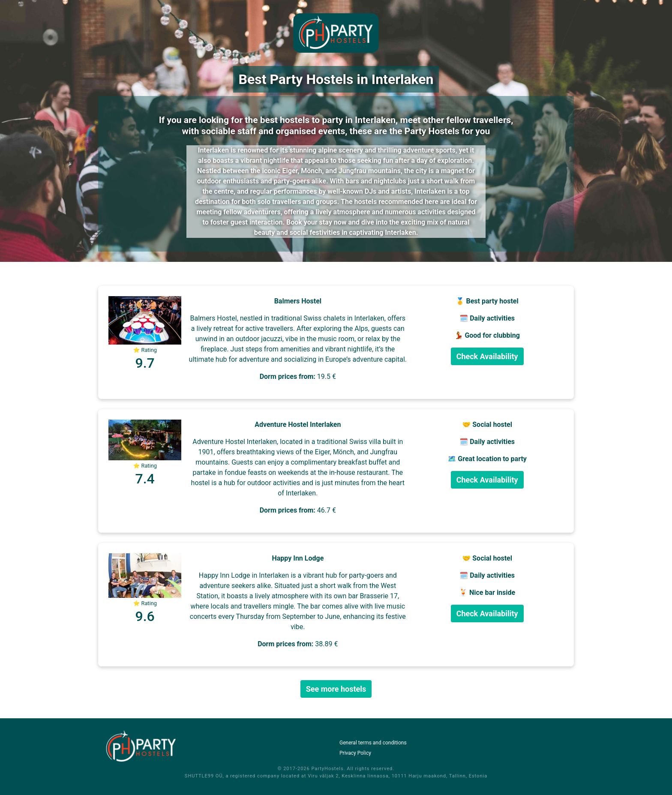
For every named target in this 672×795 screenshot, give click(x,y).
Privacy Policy (355, 753)
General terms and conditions (373, 743)
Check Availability (487, 356)
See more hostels (336, 689)
